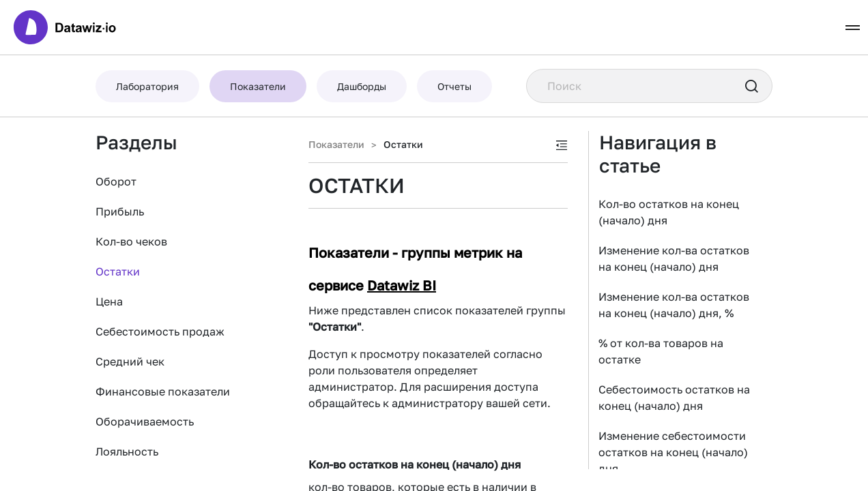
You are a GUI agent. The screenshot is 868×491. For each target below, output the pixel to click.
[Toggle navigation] (853, 28)
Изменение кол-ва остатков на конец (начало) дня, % (674, 305)
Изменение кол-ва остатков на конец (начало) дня (674, 258)
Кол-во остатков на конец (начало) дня (669, 212)
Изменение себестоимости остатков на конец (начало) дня (673, 452)
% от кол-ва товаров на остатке (661, 351)
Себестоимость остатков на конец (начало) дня (674, 398)
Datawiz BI (402, 285)
